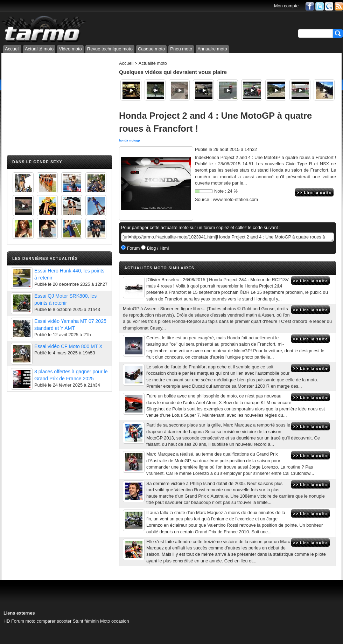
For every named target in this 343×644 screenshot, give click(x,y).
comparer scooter (54, 621)
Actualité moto (39, 49)
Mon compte (286, 6)
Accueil (12, 49)
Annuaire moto (212, 49)
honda (124, 140)
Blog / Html (157, 248)
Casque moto (151, 49)
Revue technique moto (110, 49)
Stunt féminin (86, 621)
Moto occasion (115, 621)
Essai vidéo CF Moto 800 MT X (68, 346)
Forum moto (23, 621)
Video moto (70, 49)
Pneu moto (181, 49)
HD (7, 621)
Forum (133, 248)
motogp (134, 140)
